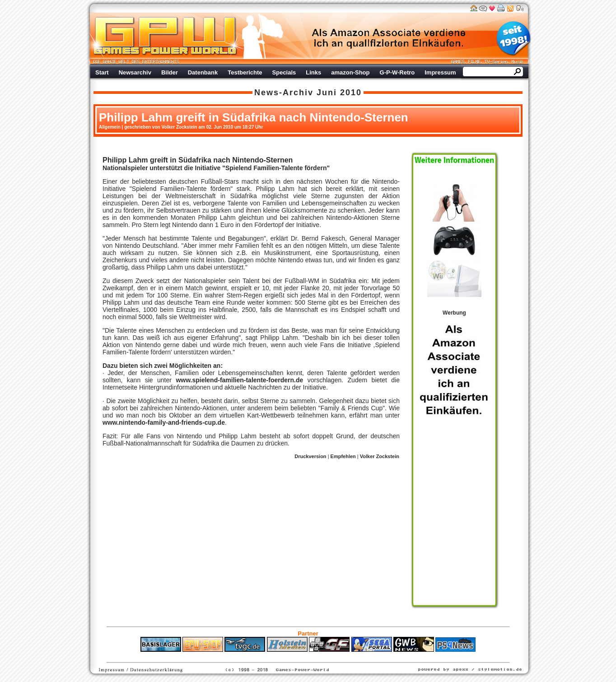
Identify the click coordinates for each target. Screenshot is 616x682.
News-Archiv (284, 93)
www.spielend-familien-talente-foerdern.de (239, 380)
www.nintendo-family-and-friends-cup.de (164, 422)
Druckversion (310, 456)
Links (313, 72)
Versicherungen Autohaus (336, 656)
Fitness (292, 656)
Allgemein (110, 127)
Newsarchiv (135, 72)
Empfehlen (343, 456)
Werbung (389, 38)
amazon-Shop (350, 72)
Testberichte (245, 72)
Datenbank (203, 72)
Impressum (440, 72)
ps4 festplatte (264, 656)
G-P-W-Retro (397, 72)
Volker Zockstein (380, 456)
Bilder (170, 72)
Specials (284, 72)
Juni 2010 (339, 93)
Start (102, 72)
